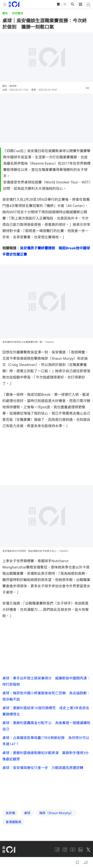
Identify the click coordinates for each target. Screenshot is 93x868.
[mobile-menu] (5, 4)
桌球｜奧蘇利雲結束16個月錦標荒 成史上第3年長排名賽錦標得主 (46, 711)
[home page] (14, 4)
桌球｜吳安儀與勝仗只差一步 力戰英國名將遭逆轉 (43, 768)
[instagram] (65, 850)
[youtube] (73, 850)
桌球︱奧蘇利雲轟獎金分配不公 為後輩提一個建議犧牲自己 (46, 726)
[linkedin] (80, 850)
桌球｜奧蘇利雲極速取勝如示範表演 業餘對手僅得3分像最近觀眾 (46, 756)
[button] (88, 88)
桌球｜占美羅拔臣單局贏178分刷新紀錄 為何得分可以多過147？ (46, 741)
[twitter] (88, 850)
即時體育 (18, 13)
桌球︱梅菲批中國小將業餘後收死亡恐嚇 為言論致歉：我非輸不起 (46, 696)
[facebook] (57, 850)
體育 (5, 13)
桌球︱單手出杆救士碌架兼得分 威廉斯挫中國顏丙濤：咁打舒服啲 (46, 681)
